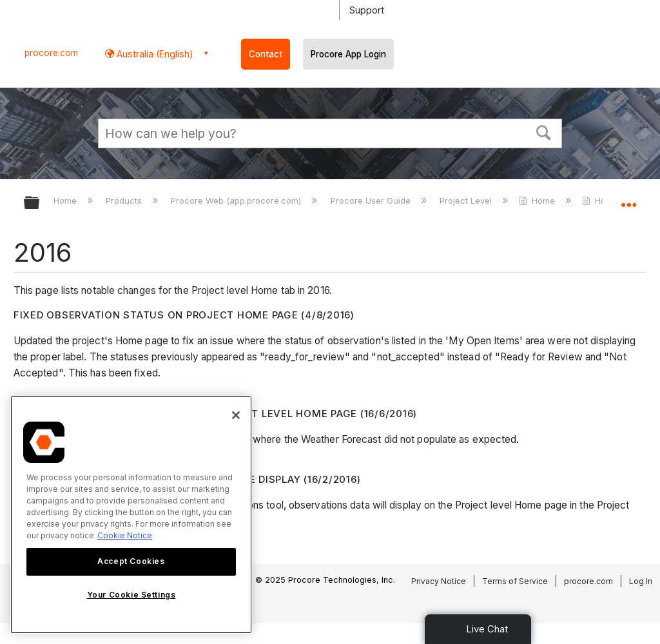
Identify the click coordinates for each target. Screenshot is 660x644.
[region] (131, 515)
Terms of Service (515, 581)
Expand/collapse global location (628, 199)
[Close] (236, 415)
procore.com (51, 53)
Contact (266, 54)
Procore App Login (348, 54)
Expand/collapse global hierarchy (40, 203)
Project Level (467, 200)
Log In (641, 581)
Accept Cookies (131, 561)
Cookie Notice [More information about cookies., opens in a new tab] (125, 535)
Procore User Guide (372, 200)
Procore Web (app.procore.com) (237, 200)
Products (125, 200)
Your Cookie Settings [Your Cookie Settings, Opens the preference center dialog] (131, 595)
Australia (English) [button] (154, 54)
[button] (544, 132)
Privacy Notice (439, 581)
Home (66, 200)
